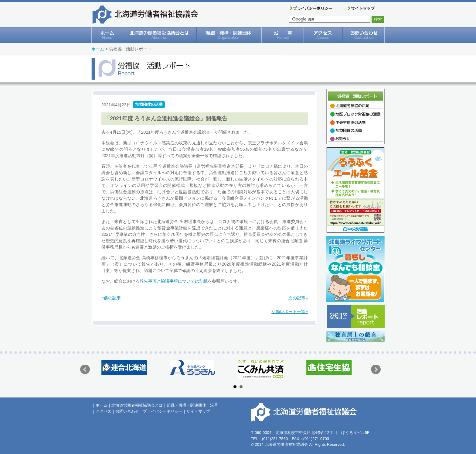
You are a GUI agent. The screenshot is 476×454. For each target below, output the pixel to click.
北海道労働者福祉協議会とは (137, 405)
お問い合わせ (127, 411)
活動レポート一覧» (290, 311)
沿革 (214, 405)
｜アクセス (102, 411)
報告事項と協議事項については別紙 (174, 281)
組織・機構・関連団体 (186, 405)
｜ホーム (100, 405)
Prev (85, 370)
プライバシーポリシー (163, 411)
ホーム (98, 49)
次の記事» (298, 298)
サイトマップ (198, 411)
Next (376, 370)
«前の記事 (111, 298)
